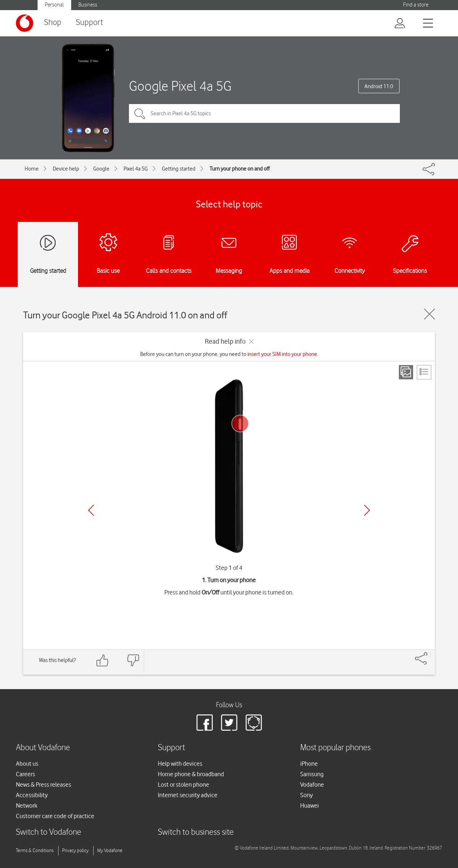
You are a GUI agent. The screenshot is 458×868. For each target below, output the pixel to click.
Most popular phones (335, 748)
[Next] (367, 510)
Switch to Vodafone (49, 832)
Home (32, 169)
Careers (25, 774)
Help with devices (180, 764)
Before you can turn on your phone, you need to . (229, 354)
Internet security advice (188, 795)
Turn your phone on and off (239, 169)
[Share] (430, 655)
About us (27, 764)
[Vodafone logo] (25, 23)
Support (89, 23)
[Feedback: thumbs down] (133, 660)
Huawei (310, 805)
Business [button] (88, 5)
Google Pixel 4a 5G (180, 86)
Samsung (312, 774)
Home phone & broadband (191, 774)
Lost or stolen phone (183, 785)
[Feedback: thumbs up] (103, 660)
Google (101, 169)
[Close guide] (429, 314)
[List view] (424, 372)
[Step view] (406, 372)
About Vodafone (43, 748)
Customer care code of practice (55, 816)
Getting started (179, 169)
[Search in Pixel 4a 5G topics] (264, 113)
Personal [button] (54, 5)
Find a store (416, 5)
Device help (66, 169)
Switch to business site (196, 832)
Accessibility (32, 795)
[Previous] (91, 510)
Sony (306, 795)
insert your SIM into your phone (282, 354)
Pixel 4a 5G (136, 169)
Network (27, 805)
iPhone (309, 764)
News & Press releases (44, 785)
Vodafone (312, 785)
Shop (53, 23)
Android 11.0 (379, 86)
